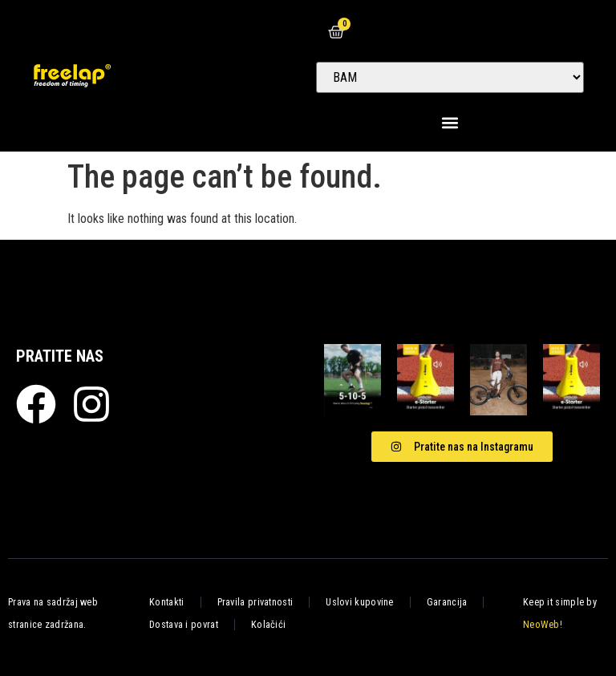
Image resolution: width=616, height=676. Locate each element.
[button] (450, 122)
